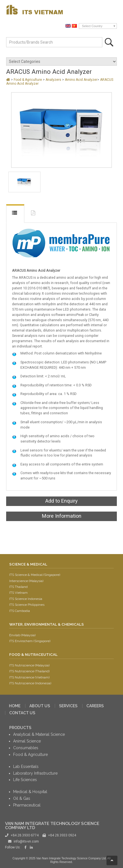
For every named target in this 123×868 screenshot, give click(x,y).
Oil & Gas (22, 798)
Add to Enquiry (61, 501)
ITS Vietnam (18, 593)
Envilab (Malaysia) (22, 635)
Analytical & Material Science (39, 734)
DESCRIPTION (15, 214)
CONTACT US (22, 713)
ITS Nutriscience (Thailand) (29, 671)
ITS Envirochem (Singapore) (30, 641)
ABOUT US (40, 706)
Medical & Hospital (30, 792)
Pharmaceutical (27, 805)
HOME (15, 706)
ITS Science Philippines (27, 605)
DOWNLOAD (34, 214)
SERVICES (68, 706)
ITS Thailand (18, 587)
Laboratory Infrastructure (35, 773)
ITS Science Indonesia (26, 599)
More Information (62, 516)
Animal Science (27, 741)
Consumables (26, 748)
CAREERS (95, 706)
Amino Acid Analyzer (81, 80)
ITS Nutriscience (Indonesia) (30, 683)
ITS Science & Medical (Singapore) (35, 575)
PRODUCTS (20, 728)
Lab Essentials (26, 767)
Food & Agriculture (28, 80)
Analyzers (54, 80)
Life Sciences (25, 780)
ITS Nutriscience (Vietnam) (29, 677)
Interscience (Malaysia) (26, 581)
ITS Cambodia (20, 611)
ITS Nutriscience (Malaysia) (29, 665)
